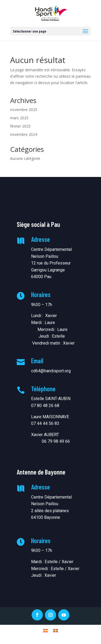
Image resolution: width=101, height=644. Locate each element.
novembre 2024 (24, 134)
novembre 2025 (24, 110)
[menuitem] (45, 630)
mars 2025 (19, 118)
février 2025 (20, 126)
